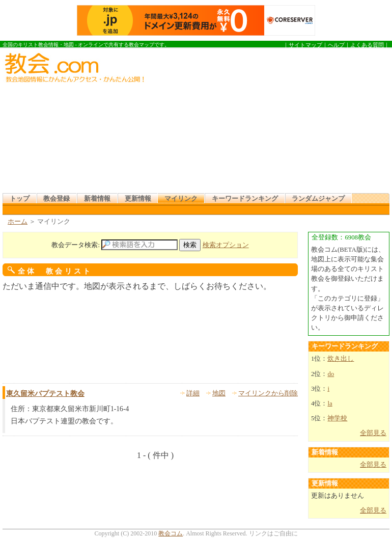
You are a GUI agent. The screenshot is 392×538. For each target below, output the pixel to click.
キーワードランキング (245, 199)
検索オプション (226, 245)
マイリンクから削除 (268, 393)
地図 (219, 393)
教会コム (171, 533)
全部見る (373, 433)
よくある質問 (367, 45)
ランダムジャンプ (318, 199)
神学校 (337, 418)
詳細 (193, 393)
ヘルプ (336, 45)
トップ (20, 199)
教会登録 (57, 199)
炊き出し (341, 359)
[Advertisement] (249, 122)
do (331, 374)
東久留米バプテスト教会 (45, 394)
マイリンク (181, 199)
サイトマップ (305, 45)
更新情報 (138, 199)
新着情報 (97, 199)
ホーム (18, 222)
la (330, 404)
